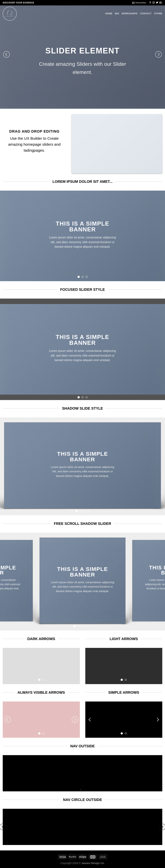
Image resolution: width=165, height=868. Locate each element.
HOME (109, 13)
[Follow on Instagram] (154, 3)
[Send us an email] (160, 3)
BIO (117, 13)
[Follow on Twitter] (157, 3)
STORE (158, 13)
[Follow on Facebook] (150, 3)
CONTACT (146, 13)
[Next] (158, 54)
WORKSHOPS (130, 13)
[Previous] (7, 54)
